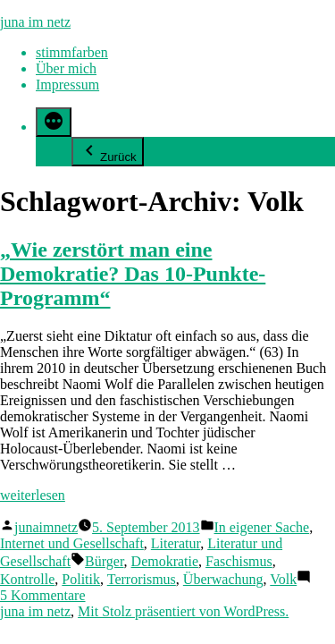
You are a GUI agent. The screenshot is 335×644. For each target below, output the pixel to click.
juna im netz (35, 22)
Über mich (66, 68)
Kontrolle (27, 579)
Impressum (67, 85)
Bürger (105, 561)
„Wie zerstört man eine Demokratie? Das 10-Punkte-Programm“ (133, 274)
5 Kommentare (43, 595)
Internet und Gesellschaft (72, 543)
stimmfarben (72, 52)
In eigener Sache (262, 527)
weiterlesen (33, 495)
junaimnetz (46, 527)
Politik (81, 579)
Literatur (176, 543)
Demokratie (165, 561)
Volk (283, 579)
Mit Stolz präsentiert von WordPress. (183, 611)
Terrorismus (142, 579)
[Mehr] (54, 122)
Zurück (108, 152)
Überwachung (223, 579)
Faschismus (239, 561)
